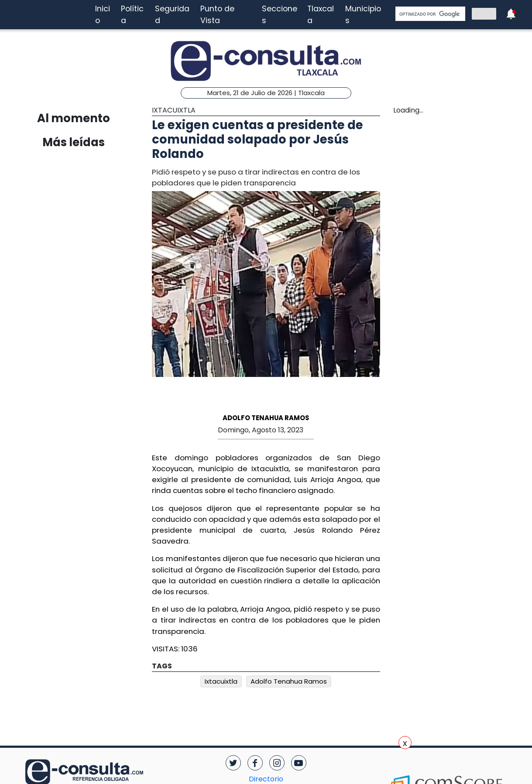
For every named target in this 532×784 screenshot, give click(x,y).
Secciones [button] (280, 14)
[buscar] (429, 14)
